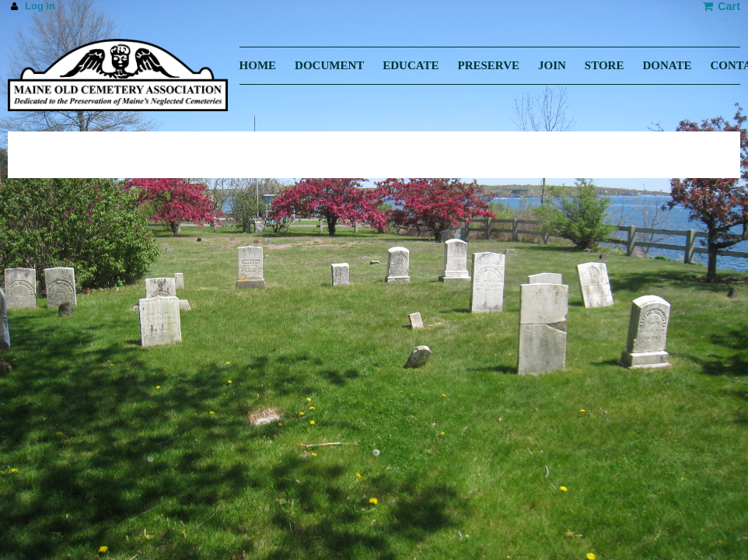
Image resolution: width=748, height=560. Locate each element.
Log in (40, 6)
